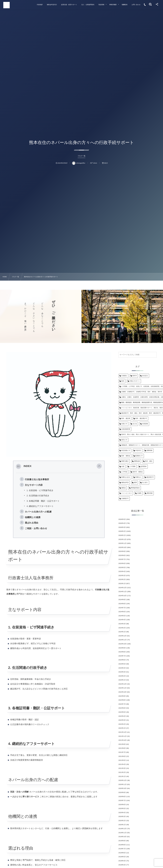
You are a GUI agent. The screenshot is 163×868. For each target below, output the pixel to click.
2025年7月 (122, 559)
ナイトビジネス (127, 493)
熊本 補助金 (126, 456)
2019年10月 (123, 837)
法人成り (145, 483)
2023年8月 (122, 652)
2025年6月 (122, 563)
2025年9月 (122, 551)
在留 (123, 467)
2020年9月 (122, 792)
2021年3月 (122, 768)
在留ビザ (124, 424)
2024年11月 (123, 592)
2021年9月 (122, 744)
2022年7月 (122, 704)
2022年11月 (123, 688)
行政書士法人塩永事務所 (37, 479)
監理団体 (144, 467)
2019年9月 (122, 841)
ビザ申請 (124, 472)
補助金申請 (125, 483)
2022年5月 (122, 712)
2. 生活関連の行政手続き (38, 496)
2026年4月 (122, 523)
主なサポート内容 (34, 485)
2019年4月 (122, 861)
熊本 (123, 381)
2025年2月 (122, 579)
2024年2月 (122, 628)
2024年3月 (122, 624)
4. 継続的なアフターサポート (40, 506)
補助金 (124, 488)
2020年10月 (123, 788)
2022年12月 (123, 684)
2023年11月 (123, 640)
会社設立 (145, 376)
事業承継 (150, 493)
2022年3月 (122, 720)
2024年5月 (122, 616)
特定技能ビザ (126, 451)
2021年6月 (122, 756)
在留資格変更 (126, 429)
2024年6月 (122, 612)
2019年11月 (123, 833)
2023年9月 (122, 648)
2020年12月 (123, 780)
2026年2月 (122, 531)
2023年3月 (122, 672)
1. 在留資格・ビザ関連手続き (40, 491)
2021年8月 (122, 748)
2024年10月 (123, 596)
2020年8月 (122, 797)
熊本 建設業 (126, 418)
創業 (135, 483)
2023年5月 (122, 664)
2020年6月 (122, 805)
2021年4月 (122, 764)
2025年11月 (123, 543)
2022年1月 (122, 728)
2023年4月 (122, 668)
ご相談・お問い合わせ (36, 528)
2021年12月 (123, 732)
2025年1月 (122, 584)
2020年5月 (122, 808)
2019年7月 (122, 849)
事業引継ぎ (125, 461)
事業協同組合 (135, 488)
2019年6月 (122, 853)
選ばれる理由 (32, 523)
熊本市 (135, 376)
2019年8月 (122, 845)
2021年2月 (122, 772)
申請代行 (138, 451)
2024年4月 (122, 620)
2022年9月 (122, 696)
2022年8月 (122, 700)
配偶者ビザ (139, 456)
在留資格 (145, 424)
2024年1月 (122, 632)
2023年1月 (122, 680)
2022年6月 (122, 708)
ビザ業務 (132, 467)
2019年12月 (123, 829)
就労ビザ (124, 440)
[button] (99, 466)
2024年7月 (122, 608)
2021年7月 (122, 752)
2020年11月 (123, 784)
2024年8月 (122, 604)
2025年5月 (122, 568)
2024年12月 (123, 588)
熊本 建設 (149, 461)
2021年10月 (123, 740)
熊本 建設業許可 (141, 418)
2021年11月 (123, 736)
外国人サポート (135, 381)
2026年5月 (122, 519)
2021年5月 (122, 760)
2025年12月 (123, 539)
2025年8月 (122, 555)
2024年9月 (122, 600)
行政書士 (124, 376)
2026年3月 (122, 527)
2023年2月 (122, 676)
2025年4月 (122, 571)
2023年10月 (123, 644)
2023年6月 (122, 660)
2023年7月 (122, 656)
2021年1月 (122, 776)
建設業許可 (150, 477)
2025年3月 (122, 576)
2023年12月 (123, 636)
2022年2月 (122, 724)
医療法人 (138, 477)
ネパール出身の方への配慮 (38, 512)
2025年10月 (123, 547)
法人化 (135, 424)
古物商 (139, 493)
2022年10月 (123, 692)
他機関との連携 (33, 517)
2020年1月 (122, 825)
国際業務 (150, 451)
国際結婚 (137, 461)
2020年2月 (122, 821)
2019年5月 (122, 857)
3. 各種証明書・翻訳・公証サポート (43, 501)
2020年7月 (122, 800)
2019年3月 (122, 865)
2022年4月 (122, 716)
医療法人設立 (126, 477)
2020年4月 (122, 813)
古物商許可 (125, 499)
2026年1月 (122, 535)
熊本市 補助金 (138, 472)
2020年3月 (122, 816)
